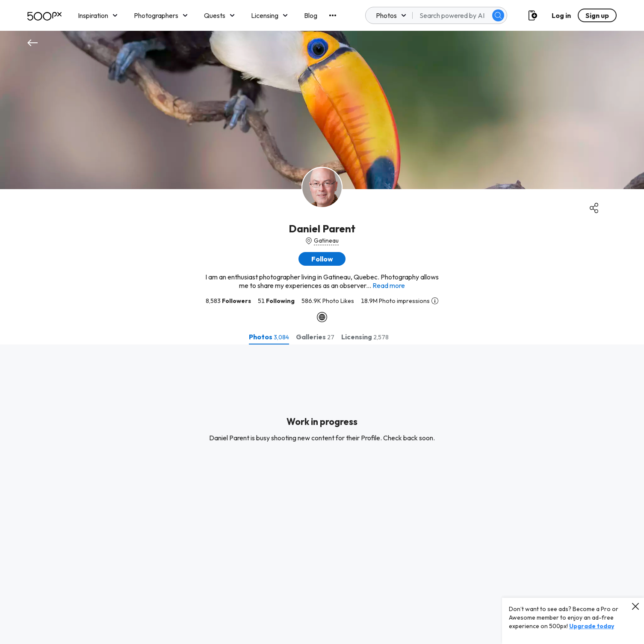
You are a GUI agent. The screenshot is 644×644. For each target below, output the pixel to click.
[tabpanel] (322, 494)
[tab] (269, 337)
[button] (322, 259)
